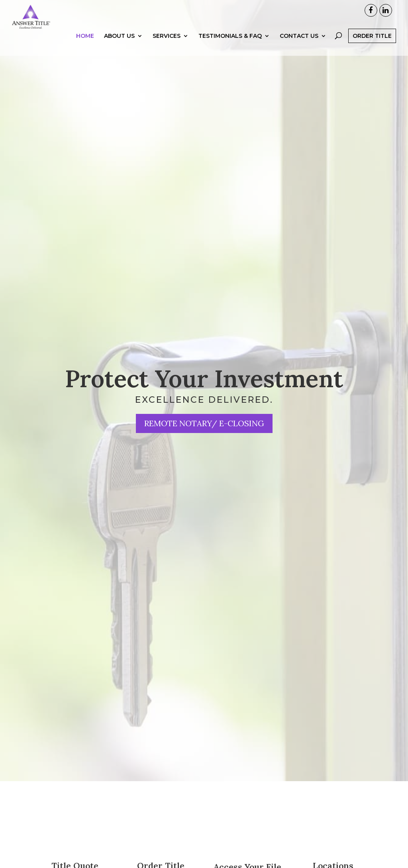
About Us (119, 51)
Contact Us (299, 51)
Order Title (372, 51)
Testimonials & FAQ (230, 51)
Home (85, 51)
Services (167, 51)
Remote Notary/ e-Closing (204, 423)
